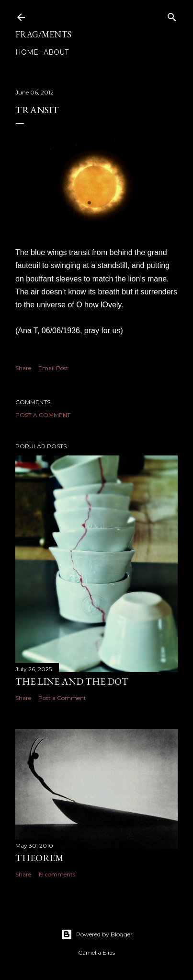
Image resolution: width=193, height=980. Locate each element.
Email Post (53, 368)
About (56, 52)
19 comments (57, 874)
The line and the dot (72, 681)
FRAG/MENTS (43, 34)
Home (27, 52)
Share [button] (23, 368)
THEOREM (40, 858)
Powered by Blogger (97, 934)
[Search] (172, 15)
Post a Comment (43, 415)
